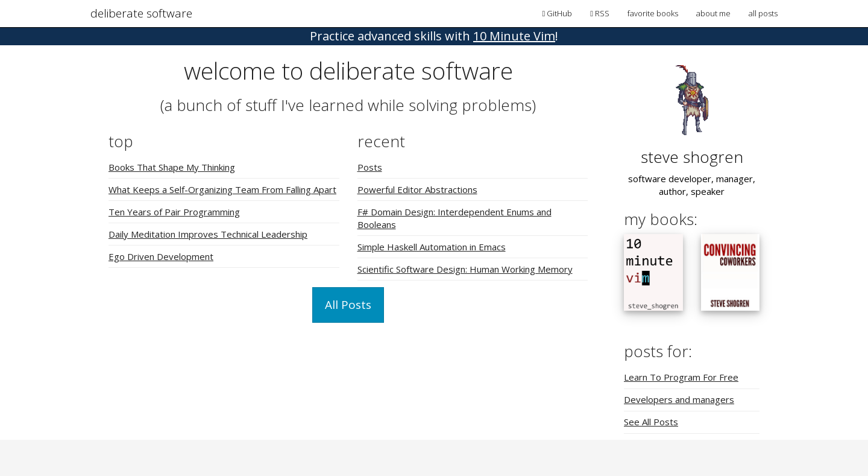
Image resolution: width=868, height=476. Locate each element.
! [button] (434, 36)
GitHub (558, 13)
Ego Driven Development (161, 256)
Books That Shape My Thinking (172, 167)
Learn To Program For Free (681, 377)
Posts (370, 167)
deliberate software (141, 13)
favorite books (653, 13)
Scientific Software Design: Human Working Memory (465, 269)
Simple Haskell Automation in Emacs (432, 247)
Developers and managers (679, 399)
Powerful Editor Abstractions (417, 189)
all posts (763, 13)
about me (713, 13)
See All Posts (651, 422)
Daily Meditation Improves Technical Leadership (208, 234)
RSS (600, 13)
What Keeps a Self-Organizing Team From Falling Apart (222, 189)
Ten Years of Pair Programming (174, 212)
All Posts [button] (348, 305)
